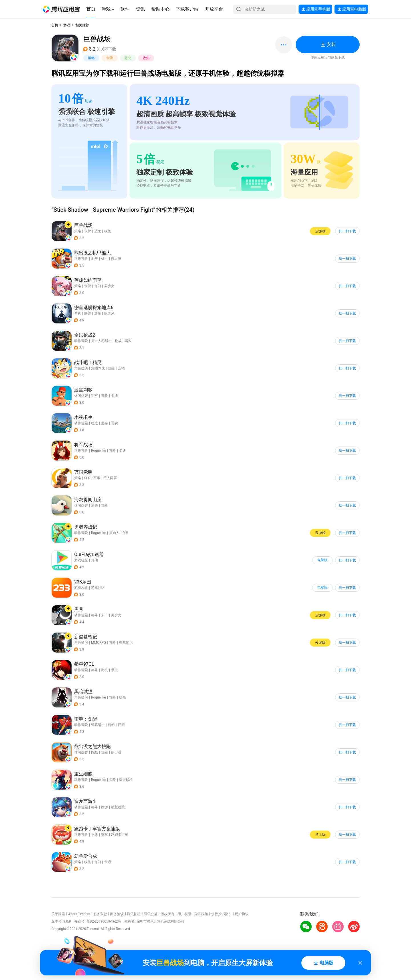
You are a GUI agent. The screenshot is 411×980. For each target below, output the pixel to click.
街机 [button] (104, 670)
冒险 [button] (111, 368)
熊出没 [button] (116, 259)
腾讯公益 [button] (151, 914)
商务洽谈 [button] (117, 914)
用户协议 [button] (242, 914)
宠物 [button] (121, 368)
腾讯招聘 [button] (134, 914)
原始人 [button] (114, 533)
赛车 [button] (104, 835)
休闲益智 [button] (81, 396)
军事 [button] (97, 478)
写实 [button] (128, 341)
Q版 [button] (125, 533)
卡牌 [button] (110, 58)
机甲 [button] (104, 259)
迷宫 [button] (94, 396)
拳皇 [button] (114, 670)
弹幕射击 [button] (98, 725)
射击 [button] (94, 259)
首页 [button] (55, 25)
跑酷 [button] (94, 752)
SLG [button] (87, 478)
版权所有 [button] (168, 914)
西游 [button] (104, 807)
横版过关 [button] (118, 807)
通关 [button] (94, 505)
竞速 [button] (94, 835)
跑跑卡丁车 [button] (120, 835)
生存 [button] (104, 423)
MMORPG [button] (98, 643)
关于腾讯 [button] (58, 914)
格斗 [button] (94, 615)
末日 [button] (104, 615)
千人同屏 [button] (110, 478)
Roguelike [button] (98, 451)
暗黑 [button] (122, 697)
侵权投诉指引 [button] (221, 914)
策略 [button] (91, 58)
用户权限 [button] (184, 914)
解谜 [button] (88, 313)
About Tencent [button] (79, 914)
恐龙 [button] (128, 58)
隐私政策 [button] (201, 914)
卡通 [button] (114, 396)
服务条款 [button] (100, 914)
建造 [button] (94, 423)
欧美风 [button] (109, 313)
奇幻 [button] (98, 286)
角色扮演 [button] (81, 368)
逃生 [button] (98, 313)
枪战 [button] (118, 341)
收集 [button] (146, 58)
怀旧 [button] (121, 725)
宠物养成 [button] (98, 368)
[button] (61, 9)
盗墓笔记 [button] (126, 643)
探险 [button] (112, 780)
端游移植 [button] (126, 780)
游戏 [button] (67, 25)
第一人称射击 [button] (101, 341)
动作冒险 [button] (81, 259)
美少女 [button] (109, 286)
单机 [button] (78, 313)
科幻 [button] (111, 725)
